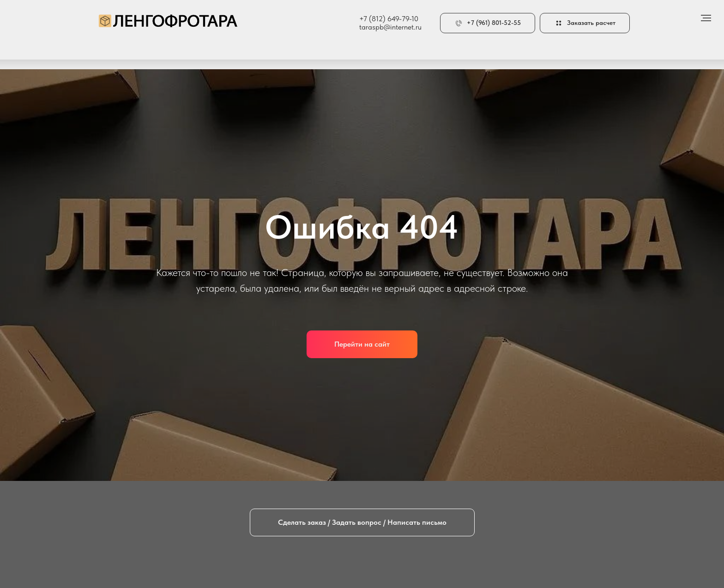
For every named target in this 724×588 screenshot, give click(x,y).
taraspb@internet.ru (390, 27)
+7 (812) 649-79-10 (389, 19)
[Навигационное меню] (706, 18)
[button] (585, 23)
